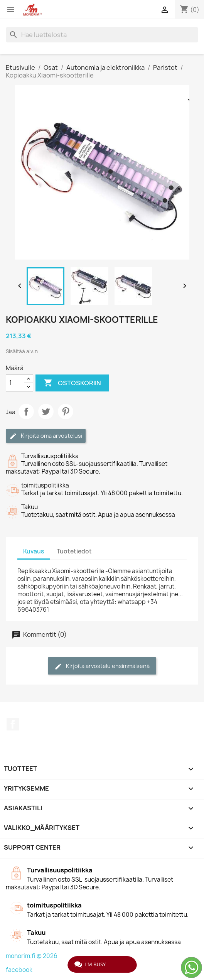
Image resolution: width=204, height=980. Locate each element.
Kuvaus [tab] (34, 551)
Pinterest (66, 412)
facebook (19, 970)
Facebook (13, 724)
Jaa (26, 412)
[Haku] (102, 35)
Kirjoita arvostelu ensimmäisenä (102, 666)
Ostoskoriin (72, 383)
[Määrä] (15, 383)
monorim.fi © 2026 (32, 956)
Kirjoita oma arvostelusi (46, 436)
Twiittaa (46, 412)
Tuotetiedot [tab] (74, 551)
